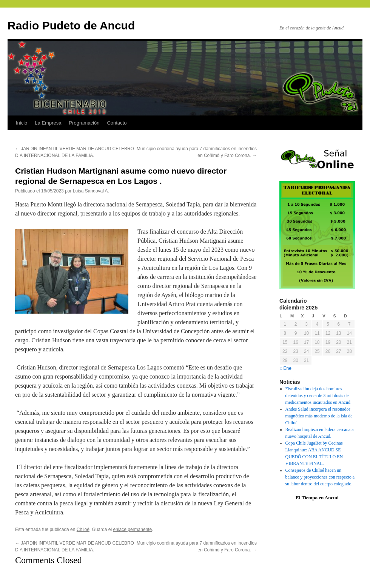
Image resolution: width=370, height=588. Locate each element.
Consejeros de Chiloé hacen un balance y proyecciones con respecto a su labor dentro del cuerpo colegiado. (320, 477)
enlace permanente (133, 530)
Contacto (117, 123)
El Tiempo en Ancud (317, 498)
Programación (84, 123)
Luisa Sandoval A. (91, 191)
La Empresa (48, 123)
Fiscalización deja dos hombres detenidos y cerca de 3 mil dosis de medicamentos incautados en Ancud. (318, 396)
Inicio (22, 123)
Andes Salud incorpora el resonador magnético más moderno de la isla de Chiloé (319, 416)
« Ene (286, 368)
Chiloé (83, 530)
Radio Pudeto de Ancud (71, 25)
